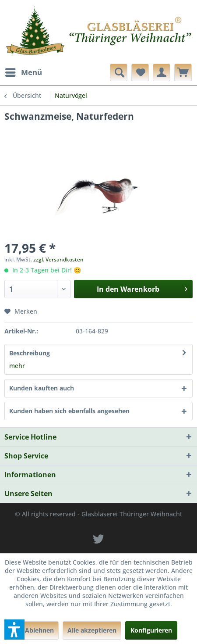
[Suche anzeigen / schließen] (119, 72)
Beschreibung (30, 353)
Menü (24, 71)
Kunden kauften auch (42, 388)
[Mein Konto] (162, 72)
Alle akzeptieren (92, 630)
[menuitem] (23, 72)
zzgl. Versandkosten (58, 259)
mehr (17, 366)
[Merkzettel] (140, 72)
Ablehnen (39, 630)
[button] (14, 630)
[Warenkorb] (183, 72)
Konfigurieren (151, 630)
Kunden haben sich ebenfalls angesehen (69, 411)
